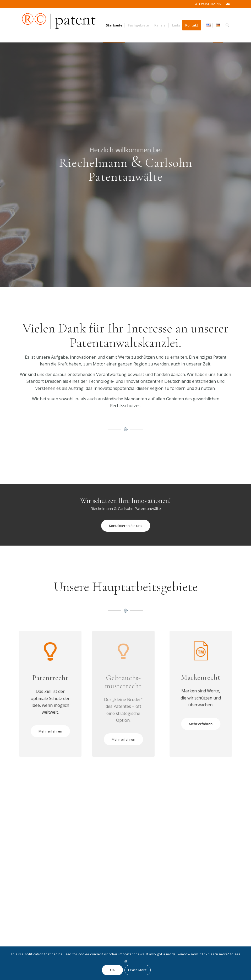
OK (112, 970)
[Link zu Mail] (228, 4)
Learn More (137, 970)
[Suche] (227, 25)
